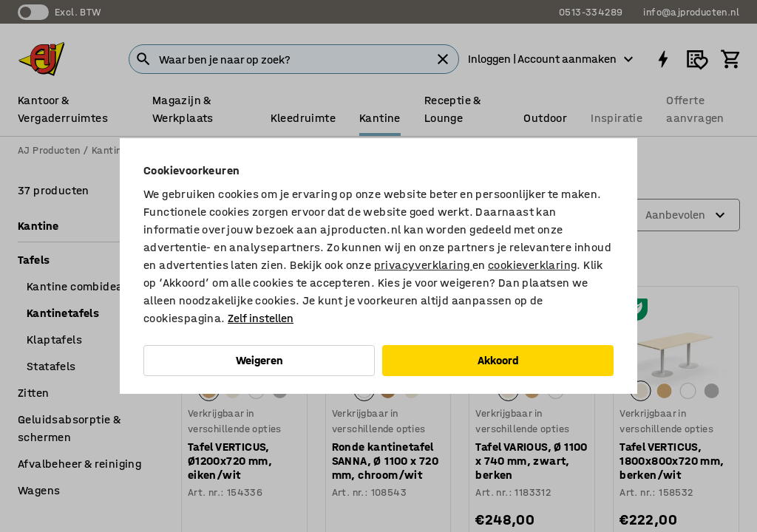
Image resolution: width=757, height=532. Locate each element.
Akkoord (498, 360)
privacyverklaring (423, 265)
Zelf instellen (261, 318)
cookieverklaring (532, 265)
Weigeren (259, 360)
